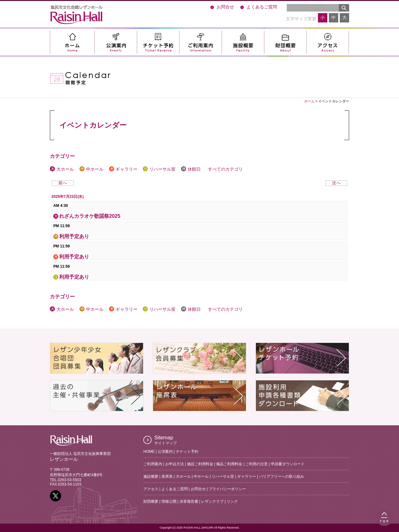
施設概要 (243, 42)
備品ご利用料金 (229, 464)
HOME (149, 451)
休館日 (191, 169)
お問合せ (225, 7)
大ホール (62, 169)
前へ (63, 183)
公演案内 (116, 42)
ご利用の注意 (257, 464)
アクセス (328, 42)
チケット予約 (158, 42)
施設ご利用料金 (200, 464)
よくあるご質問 (262, 7)
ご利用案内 (200, 42)
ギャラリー (123, 169)
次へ (336, 183)
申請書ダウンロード (288, 464)
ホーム (72, 42)
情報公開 (169, 501)
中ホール (91, 169)
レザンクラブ (212, 501)
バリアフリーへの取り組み (281, 476)
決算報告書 (189, 501)
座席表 (167, 476)
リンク (232, 501)
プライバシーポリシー (227, 489)
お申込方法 (175, 464)
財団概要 (285, 42)
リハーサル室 (159, 169)
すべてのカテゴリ (225, 169)
